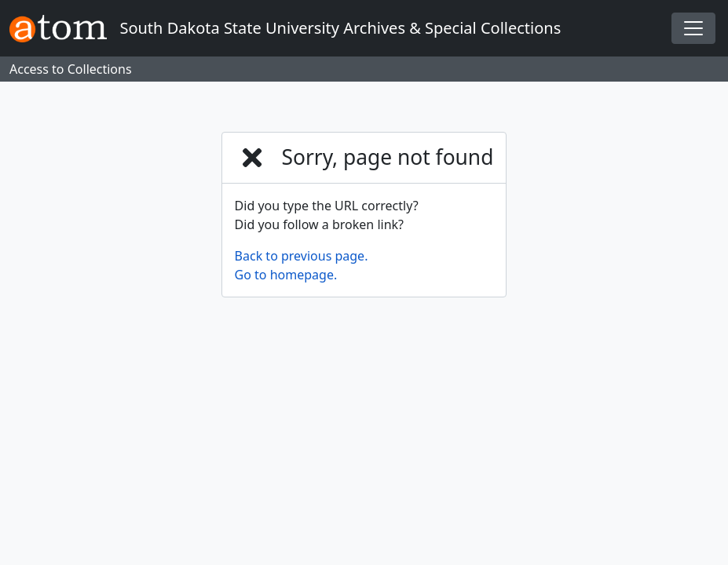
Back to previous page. (302, 256)
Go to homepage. (286, 275)
